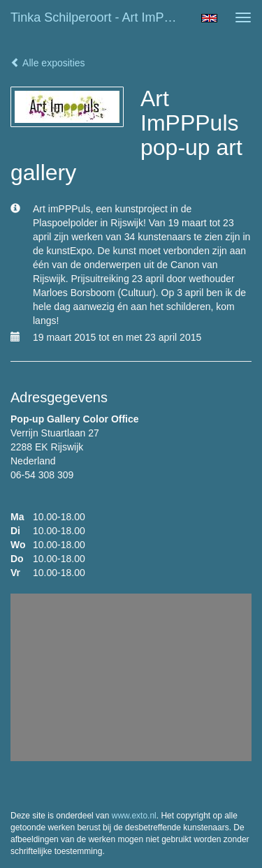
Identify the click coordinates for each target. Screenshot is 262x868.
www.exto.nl (134, 816)
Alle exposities (48, 63)
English (209, 18)
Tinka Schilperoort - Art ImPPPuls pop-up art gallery (100, 17)
